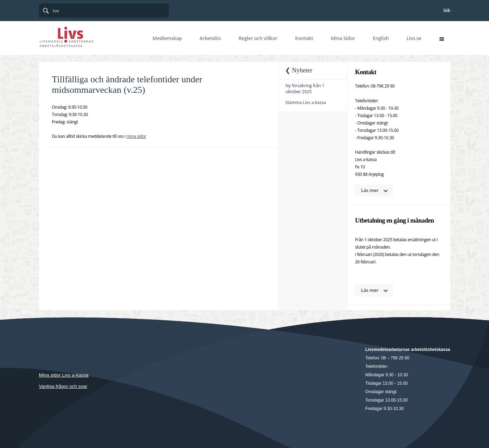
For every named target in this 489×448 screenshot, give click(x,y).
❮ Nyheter (299, 70)
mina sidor (136, 136)
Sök (447, 10)
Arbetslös (210, 38)
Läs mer (370, 190)
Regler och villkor (258, 38)
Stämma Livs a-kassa (306, 103)
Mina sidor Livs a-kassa (64, 375)
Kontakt (304, 38)
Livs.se (414, 38)
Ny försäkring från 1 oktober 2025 (305, 89)
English (381, 38)
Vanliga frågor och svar (63, 386)
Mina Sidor (343, 38)
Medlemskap (167, 38)
